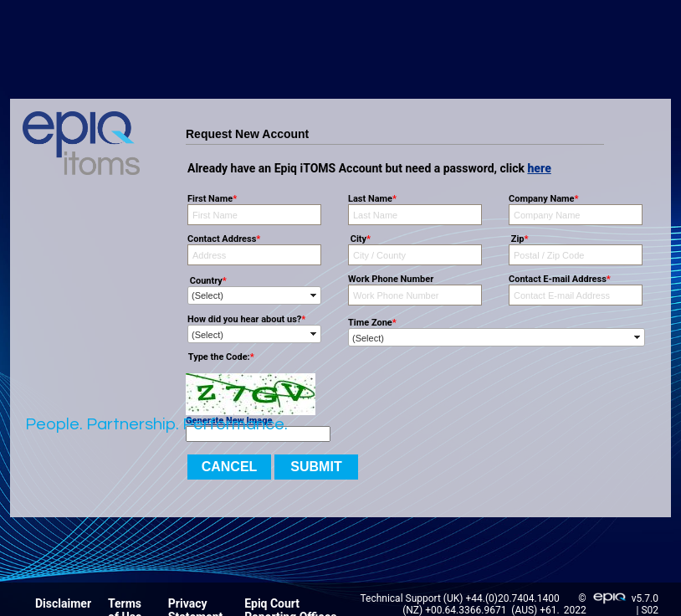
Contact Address (224, 239)
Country (207, 281)
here (539, 168)
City (359, 239)
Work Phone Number (391, 279)
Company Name (544, 199)
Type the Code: (220, 357)
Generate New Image (229, 421)
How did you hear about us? (246, 319)
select (314, 295)
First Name (212, 199)
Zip (519, 239)
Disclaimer (63, 603)
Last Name (372, 199)
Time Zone (372, 323)
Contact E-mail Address (560, 279)
